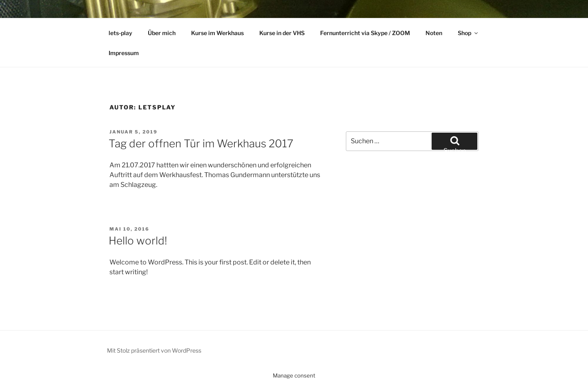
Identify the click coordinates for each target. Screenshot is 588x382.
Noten (434, 33)
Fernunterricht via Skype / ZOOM (365, 33)
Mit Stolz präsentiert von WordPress (154, 350)
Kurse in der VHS (282, 33)
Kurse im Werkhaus (217, 33)
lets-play (120, 33)
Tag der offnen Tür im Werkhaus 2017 (201, 143)
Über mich (162, 33)
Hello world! (138, 241)
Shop (468, 33)
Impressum (124, 53)
